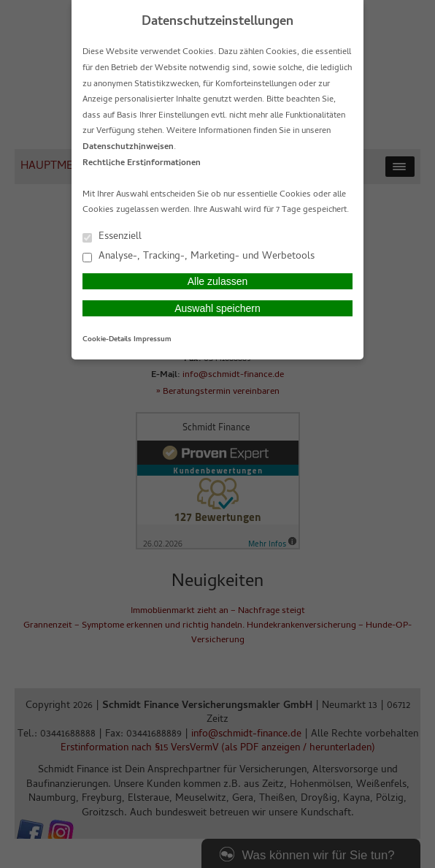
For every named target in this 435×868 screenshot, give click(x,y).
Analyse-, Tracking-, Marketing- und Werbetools (199, 256)
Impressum (153, 340)
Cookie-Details (107, 340)
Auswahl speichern (217, 308)
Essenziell (112, 236)
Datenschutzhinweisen (128, 148)
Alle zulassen (218, 281)
